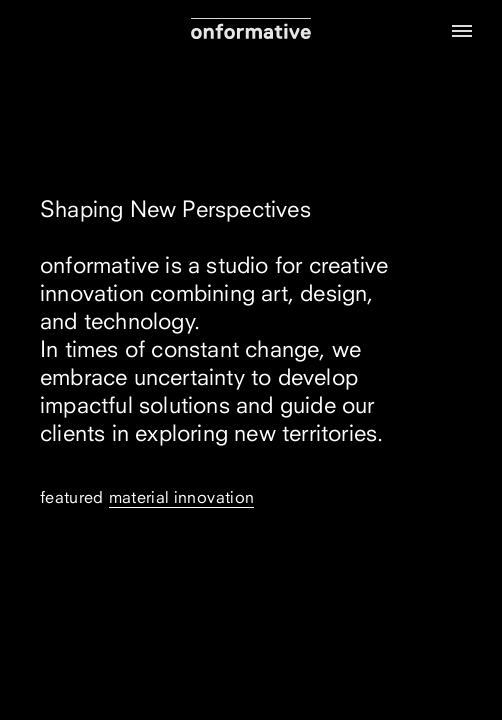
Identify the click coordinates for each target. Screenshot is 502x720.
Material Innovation (182, 497)
